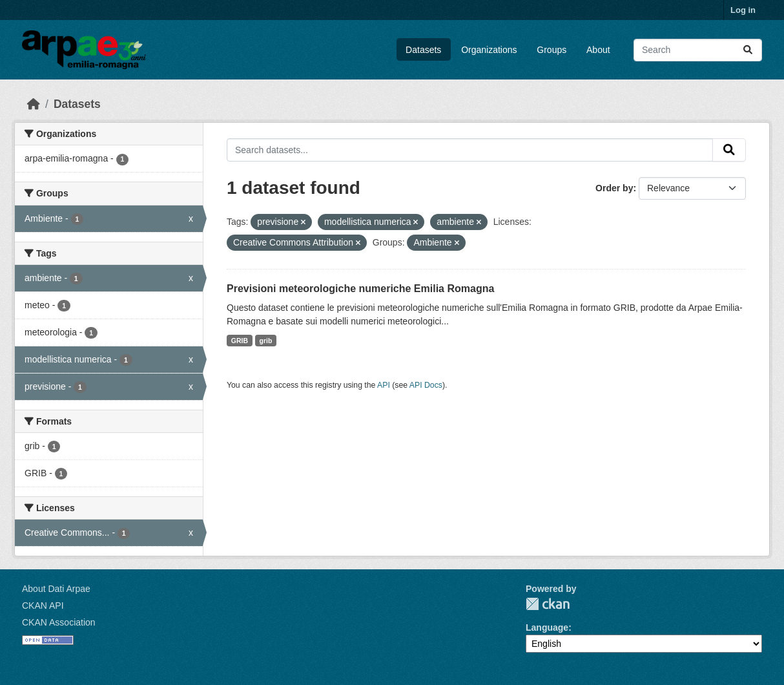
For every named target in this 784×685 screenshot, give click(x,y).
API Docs (426, 385)
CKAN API (43, 606)
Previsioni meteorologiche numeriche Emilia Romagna (360, 289)
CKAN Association (59, 622)
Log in (743, 10)
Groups (552, 50)
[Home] (34, 104)
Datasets (423, 50)
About (598, 50)
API (384, 385)
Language (547, 627)
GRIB (240, 341)
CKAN (548, 604)
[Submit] (748, 50)
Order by (614, 188)
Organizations (489, 50)
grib (266, 341)
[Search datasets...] (698, 50)
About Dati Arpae (56, 589)
